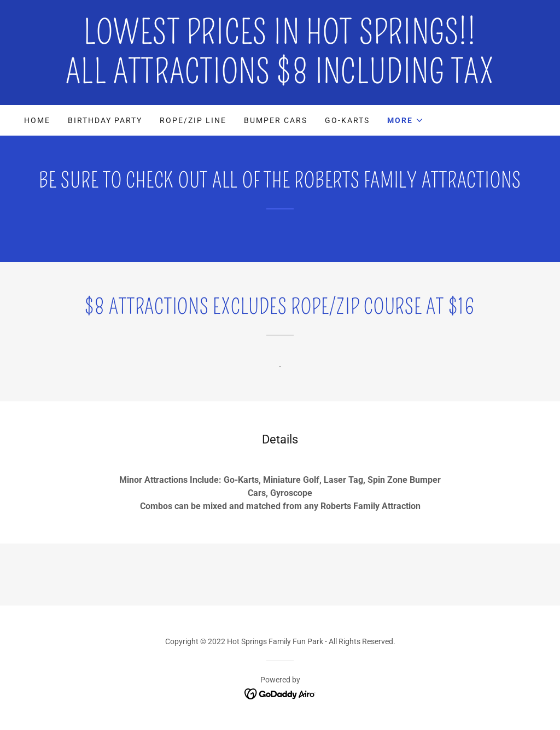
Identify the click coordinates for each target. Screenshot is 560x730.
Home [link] (37, 120)
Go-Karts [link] (347, 120)
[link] (280, 80)
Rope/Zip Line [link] (193, 120)
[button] (406, 120)
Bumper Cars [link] (276, 120)
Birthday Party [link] (105, 120)
